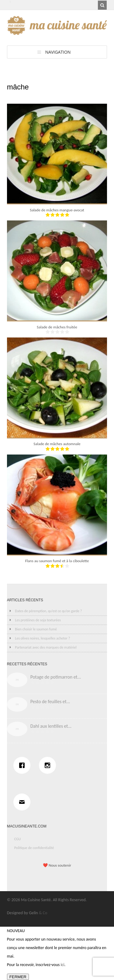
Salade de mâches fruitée (57, 327)
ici (62, 965)
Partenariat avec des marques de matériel (46, 647)
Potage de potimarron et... (56, 677)
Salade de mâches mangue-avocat (57, 210)
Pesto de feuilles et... (50, 701)
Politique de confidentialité (34, 848)
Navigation (58, 52)
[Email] (23, 802)
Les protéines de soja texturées (38, 620)
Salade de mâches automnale (57, 444)
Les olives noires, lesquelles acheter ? (42, 638)
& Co (43, 913)
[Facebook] (23, 765)
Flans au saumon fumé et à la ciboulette (57, 561)
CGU (18, 839)
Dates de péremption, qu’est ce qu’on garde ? (48, 611)
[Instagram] (49, 765)
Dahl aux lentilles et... (51, 726)
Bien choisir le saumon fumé (36, 629)
